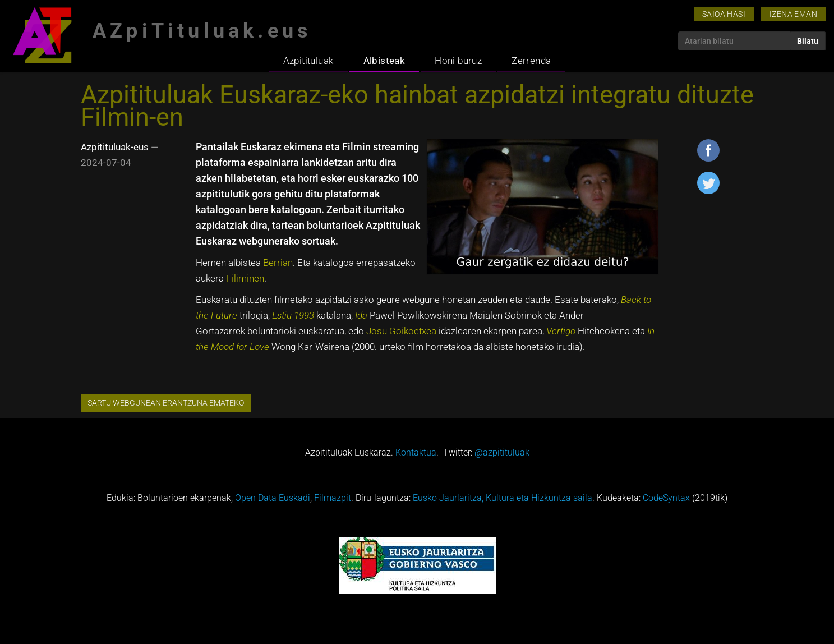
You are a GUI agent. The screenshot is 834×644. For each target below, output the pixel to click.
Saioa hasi (724, 14)
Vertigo (561, 331)
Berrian (278, 263)
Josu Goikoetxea (401, 331)
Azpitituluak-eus (115, 147)
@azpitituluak (502, 452)
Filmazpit (333, 498)
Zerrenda (531, 61)
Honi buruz (458, 61)
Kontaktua (416, 452)
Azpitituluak (308, 61)
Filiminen (245, 278)
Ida (361, 315)
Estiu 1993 (293, 315)
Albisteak (384, 61)
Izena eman (793, 14)
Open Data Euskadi (273, 498)
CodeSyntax (666, 498)
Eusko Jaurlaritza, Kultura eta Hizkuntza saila (503, 498)
